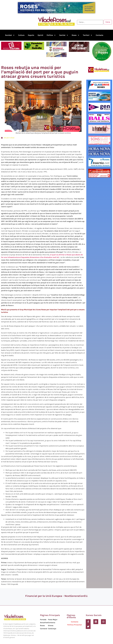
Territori (88, 35)
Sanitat (64, 35)
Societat (10, 35)
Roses (76, 35)
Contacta (99, 35)
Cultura (21, 35)
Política (51, 35)
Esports (31, 35)
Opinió (40, 35)
